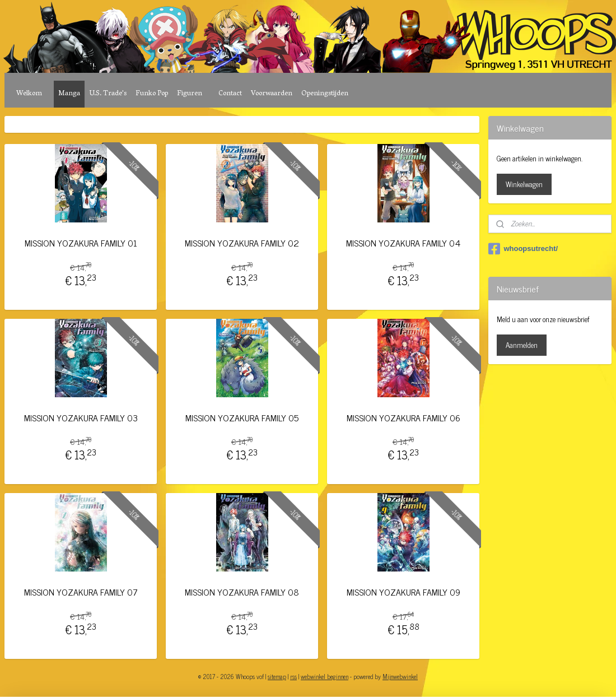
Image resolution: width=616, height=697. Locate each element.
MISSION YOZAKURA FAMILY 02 (242, 243)
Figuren (190, 94)
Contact (230, 94)
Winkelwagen (524, 184)
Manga (69, 94)
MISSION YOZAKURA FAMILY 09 (403, 592)
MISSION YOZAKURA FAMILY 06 (403, 418)
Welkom (29, 94)
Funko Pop (152, 94)
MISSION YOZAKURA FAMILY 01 (81, 243)
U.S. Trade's (108, 94)
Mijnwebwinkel (400, 676)
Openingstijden (325, 94)
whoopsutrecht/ (523, 249)
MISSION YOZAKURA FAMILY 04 (403, 243)
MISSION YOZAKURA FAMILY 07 (81, 592)
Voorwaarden (272, 94)
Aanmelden (522, 345)
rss (293, 676)
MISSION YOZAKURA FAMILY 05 (242, 418)
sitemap (277, 676)
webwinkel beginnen (325, 676)
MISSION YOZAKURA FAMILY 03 (81, 418)
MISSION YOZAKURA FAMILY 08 (242, 592)
